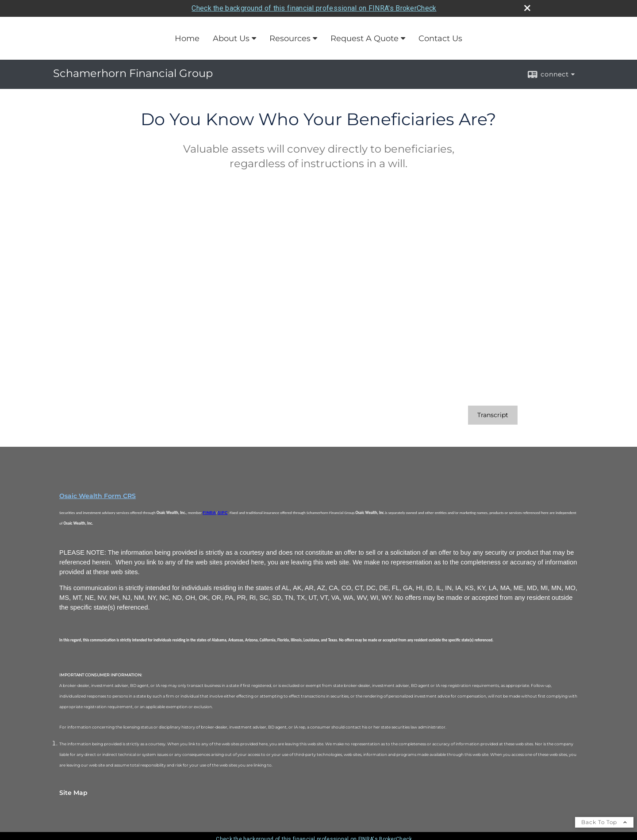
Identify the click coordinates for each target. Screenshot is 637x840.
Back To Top (604, 822)
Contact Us (440, 38)
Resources (290, 38)
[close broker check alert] (527, 8)
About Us (231, 38)
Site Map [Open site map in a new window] (73, 793)
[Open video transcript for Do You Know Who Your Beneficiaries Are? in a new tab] (493, 415)
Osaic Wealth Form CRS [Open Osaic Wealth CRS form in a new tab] (98, 496)
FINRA (209, 512)
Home (187, 38)
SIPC (223, 512)
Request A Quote (365, 38)
